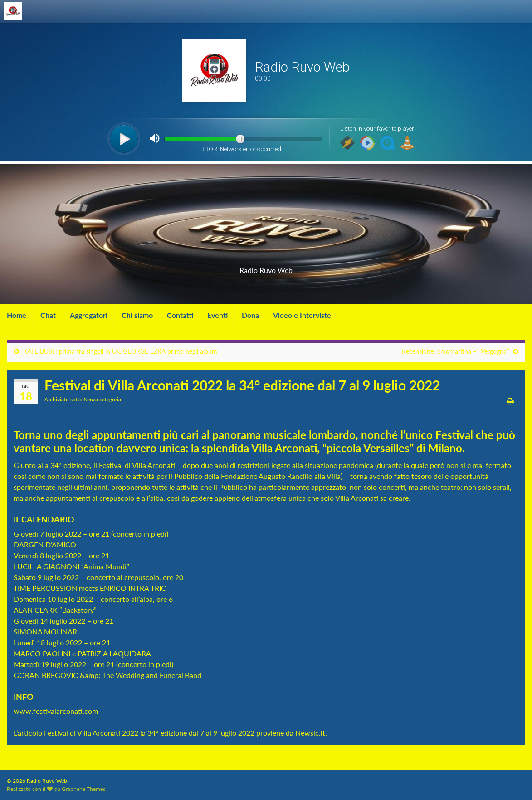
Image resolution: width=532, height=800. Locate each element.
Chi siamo (137, 315)
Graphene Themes (83, 789)
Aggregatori (89, 315)
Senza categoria (102, 399)
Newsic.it (310, 733)
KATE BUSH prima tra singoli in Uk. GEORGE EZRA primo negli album (120, 351)
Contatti (180, 315)
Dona (250, 315)
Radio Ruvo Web (266, 267)
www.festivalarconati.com (56, 711)
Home (17, 315)
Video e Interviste (302, 315)
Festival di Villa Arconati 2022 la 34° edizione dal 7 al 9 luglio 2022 (149, 733)
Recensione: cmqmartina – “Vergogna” (455, 351)
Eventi (217, 315)
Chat (48, 315)
